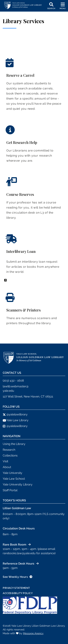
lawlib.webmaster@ (16, 386)
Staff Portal (10, 490)
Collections (10, 455)
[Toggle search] (51, 6)
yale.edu (8, 391)
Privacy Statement (16, 588)
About (7, 467)
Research (9, 450)
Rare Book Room (15, 545)
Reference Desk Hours (18, 564)
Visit (5, 461)
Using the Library (14, 444)
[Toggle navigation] (63, 6)
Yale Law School (14, 479)
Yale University (13, 473)
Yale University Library (18, 484)
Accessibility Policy (18, 593)
